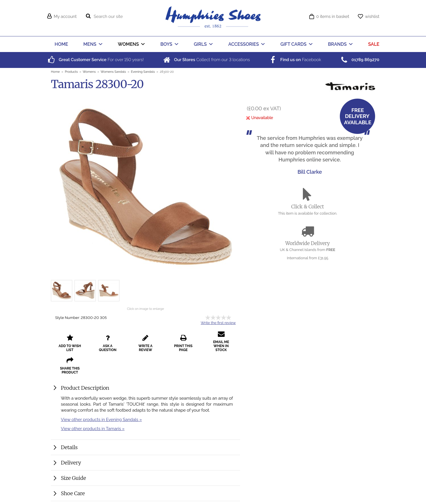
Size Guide (73, 478)
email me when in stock (221, 341)
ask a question (108, 343)
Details (69, 447)
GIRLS (200, 44)
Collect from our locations (206, 60)
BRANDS (337, 44)
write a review (145, 343)
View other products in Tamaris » (93, 429)
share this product (70, 366)
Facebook (295, 60)
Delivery (71, 463)
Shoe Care (73, 493)
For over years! (95, 60)
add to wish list (70, 343)
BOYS (166, 44)
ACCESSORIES (244, 44)
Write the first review (218, 323)
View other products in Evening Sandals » (101, 419)
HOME (61, 44)
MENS (90, 44)
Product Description (85, 388)
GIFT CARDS (293, 44)
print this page (183, 343)
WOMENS (128, 44)
